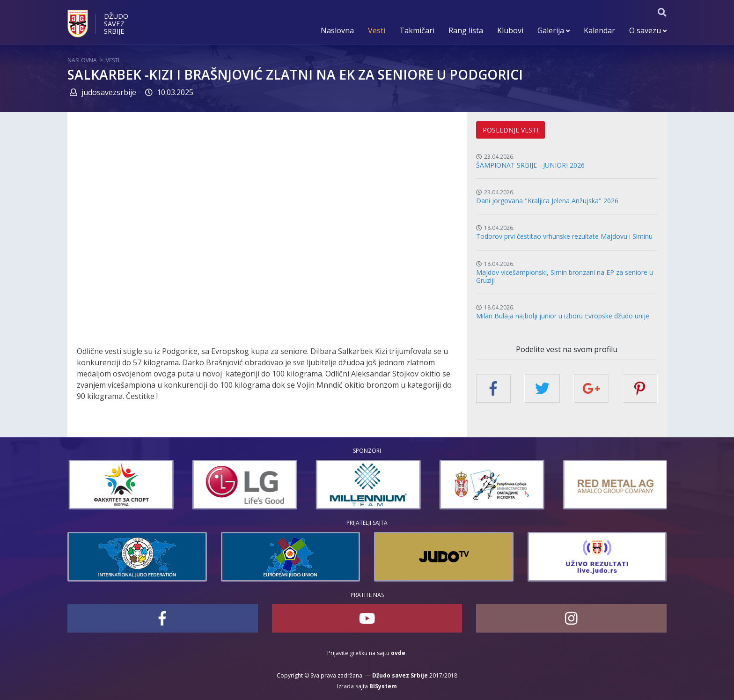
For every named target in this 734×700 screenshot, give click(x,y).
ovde (398, 653)
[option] (144, 485)
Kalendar (599, 30)
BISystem (383, 686)
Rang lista (466, 30)
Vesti (377, 30)
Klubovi (510, 30)
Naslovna (337, 30)
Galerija (554, 30)
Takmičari (417, 30)
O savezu (648, 30)
